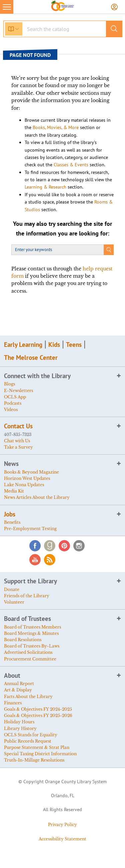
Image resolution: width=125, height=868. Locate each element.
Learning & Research (45, 187)
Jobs (10, 514)
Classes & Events (71, 165)
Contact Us (18, 426)
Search (109, 250)
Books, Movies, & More (56, 127)
